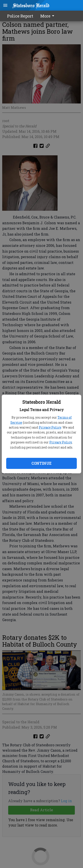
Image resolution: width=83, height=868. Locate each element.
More (48, 16)
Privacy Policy (50, 427)
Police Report (20, 16)
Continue (41, 463)
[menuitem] (48, 16)
